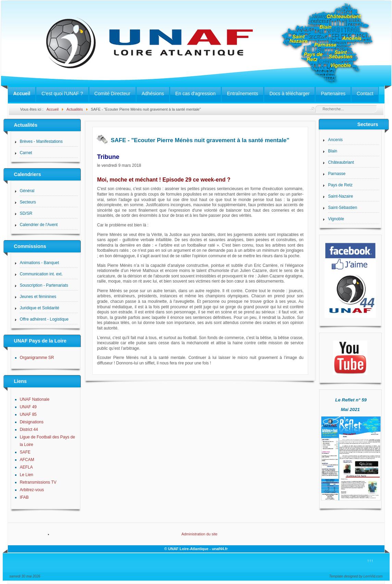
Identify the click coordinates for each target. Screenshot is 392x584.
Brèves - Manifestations (41, 141)
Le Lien (27, 475)
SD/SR (26, 213)
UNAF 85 (28, 414)
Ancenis (335, 140)
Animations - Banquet (40, 263)
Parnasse (337, 174)
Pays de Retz (340, 185)
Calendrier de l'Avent (39, 225)
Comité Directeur (112, 94)
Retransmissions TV (38, 482)
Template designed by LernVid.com (356, 576)
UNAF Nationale (35, 399)
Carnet (26, 153)
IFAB (24, 497)
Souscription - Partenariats (44, 285)
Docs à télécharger (290, 94)
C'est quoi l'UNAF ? (62, 94)
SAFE (25, 452)
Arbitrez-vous (32, 490)
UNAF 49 (28, 407)
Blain (333, 151)
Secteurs (28, 202)
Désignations (32, 422)
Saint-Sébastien (343, 208)
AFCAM (27, 460)
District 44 (29, 430)
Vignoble (336, 219)
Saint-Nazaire (340, 196)
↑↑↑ (370, 561)
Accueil (22, 94)
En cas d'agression (195, 94)
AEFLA (26, 467)
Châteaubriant (341, 162)
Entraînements (243, 94)
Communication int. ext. (41, 274)
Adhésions (153, 94)
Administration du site (199, 534)
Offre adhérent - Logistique (44, 319)
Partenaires (333, 94)
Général (27, 191)
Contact (365, 94)
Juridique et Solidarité (40, 308)
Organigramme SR (37, 358)
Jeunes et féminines (38, 297)
